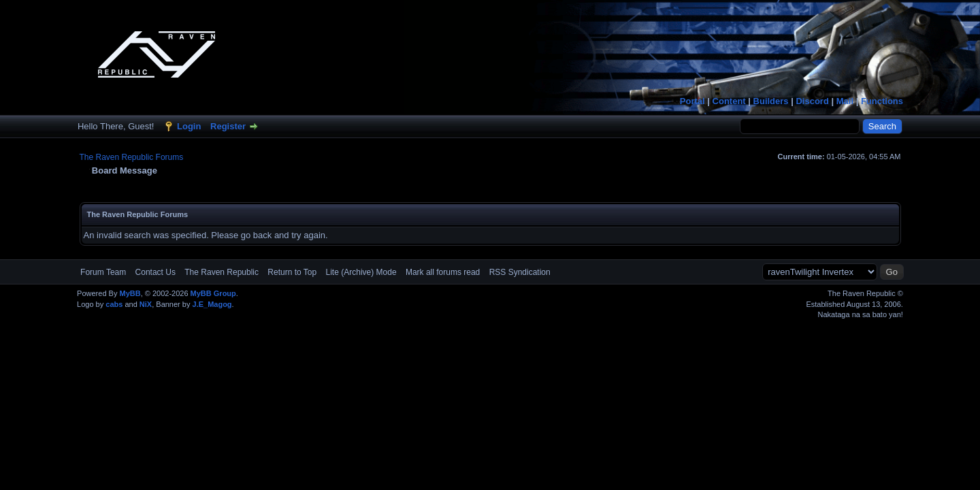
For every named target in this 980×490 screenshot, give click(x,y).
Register (228, 126)
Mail (845, 101)
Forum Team (103, 272)
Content (729, 101)
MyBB (130, 293)
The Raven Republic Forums (132, 157)
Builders (771, 101)
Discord (812, 101)
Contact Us (156, 272)
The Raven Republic (222, 272)
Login (189, 126)
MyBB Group (213, 293)
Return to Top (292, 272)
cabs (114, 304)
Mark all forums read (443, 272)
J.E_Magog (212, 304)
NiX (146, 304)
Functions (882, 101)
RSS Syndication (520, 272)
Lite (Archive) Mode (361, 272)
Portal (692, 101)
